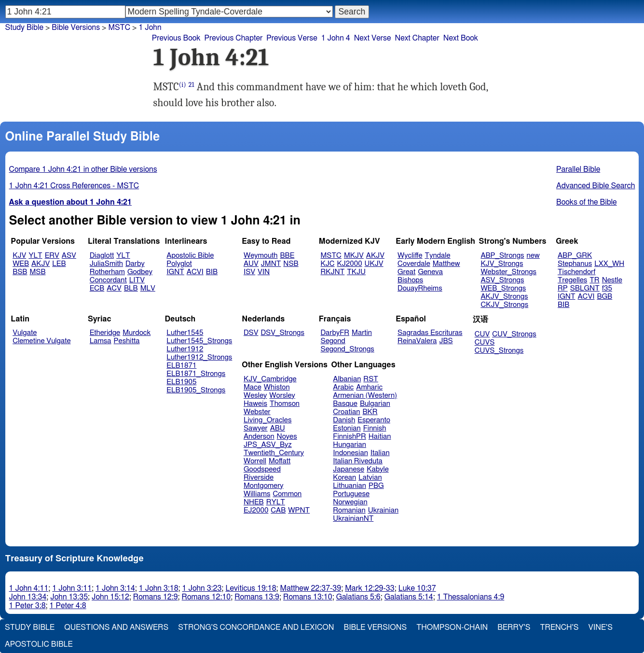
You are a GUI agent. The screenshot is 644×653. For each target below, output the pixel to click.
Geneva (430, 272)
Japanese (349, 469)
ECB (97, 288)
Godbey (140, 272)
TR (594, 280)
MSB (37, 272)
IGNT (175, 272)
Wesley (255, 396)
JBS (446, 341)
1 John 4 (336, 38)
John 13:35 (69, 597)
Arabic (343, 387)
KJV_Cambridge (270, 379)
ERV (52, 256)
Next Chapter (417, 38)
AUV (251, 264)
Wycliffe (410, 256)
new (533, 256)
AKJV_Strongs (504, 297)
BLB (131, 288)
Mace (253, 387)
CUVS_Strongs (499, 351)
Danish (344, 420)
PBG (376, 486)
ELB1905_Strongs (196, 390)
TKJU (356, 272)
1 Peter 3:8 (27, 606)
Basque (345, 404)
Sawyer (256, 428)
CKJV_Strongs (504, 305)
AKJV (41, 264)
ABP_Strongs (502, 256)
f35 (607, 288)
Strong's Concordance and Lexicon (256, 627)
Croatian (346, 412)
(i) (183, 85)
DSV (251, 333)
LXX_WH (609, 264)
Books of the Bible (587, 202)
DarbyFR (335, 333)
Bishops (410, 280)
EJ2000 (256, 510)
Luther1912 (185, 349)
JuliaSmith (106, 264)
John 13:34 (28, 597)
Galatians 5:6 (358, 597)
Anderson (259, 437)
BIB (212, 272)
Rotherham (107, 272)
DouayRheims (420, 288)
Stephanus (575, 264)
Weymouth (261, 256)
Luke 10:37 (417, 588)
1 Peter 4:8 (68, 606)
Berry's (514, 627)
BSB (20, 272)
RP (563, 288)
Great (406, 272)
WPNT (299, 510)
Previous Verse (292, 38)
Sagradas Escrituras (430, 333)
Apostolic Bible (39, 644)
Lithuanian (349, 486)
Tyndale (438, 256)
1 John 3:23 (202, 588)
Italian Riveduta (357, 461)
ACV (114, 288)
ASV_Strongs (502, 280)
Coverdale (414, 264)
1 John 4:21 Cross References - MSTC (74, 186)
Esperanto (374, 420)
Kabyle (378, 469)
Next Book (461, 38)
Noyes (287, 437)
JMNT (271, 264)
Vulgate (25, 333)
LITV (137, 280)
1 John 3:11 (72, 588)
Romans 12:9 (156, 597)
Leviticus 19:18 (251, 588)
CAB (278, 510)
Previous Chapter (234, 38)
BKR (370, 412)
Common (287, 494)
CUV (482, 334)
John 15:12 (110, 597)
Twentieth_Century (274, 453)
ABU (278, 428)
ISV (249, 272)
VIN (264, 272)
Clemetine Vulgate (41, 341)
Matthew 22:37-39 (311, 588)
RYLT (276, 502)
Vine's (601, 627)
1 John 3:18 (159, 588)
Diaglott (102, 256)
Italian (380, 453)
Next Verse (373, 38)
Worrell (255, 461)
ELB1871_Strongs (196, 374)
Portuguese (351, 494)
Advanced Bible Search (596, 186)
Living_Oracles (268, 420)
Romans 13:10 (308, 597)
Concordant (108, 280)
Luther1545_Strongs (199, 341)
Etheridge (105, 333)
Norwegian (350, 502)
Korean (344, 478)
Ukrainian (383, 510)
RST (371, 379)
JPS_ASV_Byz (268, 445)
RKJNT (333, 272)
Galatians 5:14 (409, 597)
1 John (150, 28)
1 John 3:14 (115, 588)
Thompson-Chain (452, 627)
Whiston (277, 387)
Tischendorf (576, 272)
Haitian (380, 437)
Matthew (446, 264)
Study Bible (24, 28)
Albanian (347, 379)
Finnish (375, 428)
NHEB (254, 502)
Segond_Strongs (348, 349)
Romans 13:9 (257, 597)
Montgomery (264, 486)
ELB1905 (181, 382)
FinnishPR (349, 437)
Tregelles (572, 280)
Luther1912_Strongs (199, 357)
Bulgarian (375, 404)
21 (192, 85)
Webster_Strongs (508, 272)
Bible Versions (76, 28)
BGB (604, 297)
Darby (135, 264)
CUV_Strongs (514, 334)
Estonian (347, 428)
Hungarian (349, 445)
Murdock (137, 333)
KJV (19, 256)
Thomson (285, 404)
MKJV (354, 256)
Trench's (559, 627)
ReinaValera (417, 341)
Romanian (349, 510)
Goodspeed (262, 469)
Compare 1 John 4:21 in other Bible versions (83, 169)
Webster (257, 412)
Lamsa (101, 341)
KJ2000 (350, 264)
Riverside (259, 478)
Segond (333, 341)
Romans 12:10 (206, 597)
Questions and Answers (116, 627)
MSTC (119, 28)
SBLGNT (585, 288)
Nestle (612, 280)
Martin (362, 333)
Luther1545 (185, 333)
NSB (291, 264)
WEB (21, 264)
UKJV (374, 264)
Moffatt (280, 461)
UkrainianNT (353, 519)
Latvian (370, 478)
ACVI (195, 272)
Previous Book (176, 38)
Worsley (282, 396)
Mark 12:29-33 (370, 588)
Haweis (255, 404)
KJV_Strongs (502, 264)
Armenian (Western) (365, 396)
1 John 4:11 (29, 588)
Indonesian (350, 453)
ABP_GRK (575, 256)
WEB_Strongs (503, 288)
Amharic (369, 387)
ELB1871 (181, 366)
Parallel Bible (578, 169)
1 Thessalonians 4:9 (471, 597)
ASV (69, 256)
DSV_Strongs (282, 333)
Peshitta (127, 341)
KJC (328, 264)
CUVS (485, 342)
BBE (288, 256)
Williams (257, 494)
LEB (59, 264)
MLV (148, 288)
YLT (35, 256)
